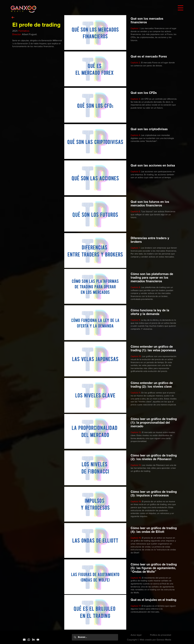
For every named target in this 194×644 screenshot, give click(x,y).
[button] (181, 8)
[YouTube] (38, 640)
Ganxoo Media (164, 640)
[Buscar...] (95, 637)
